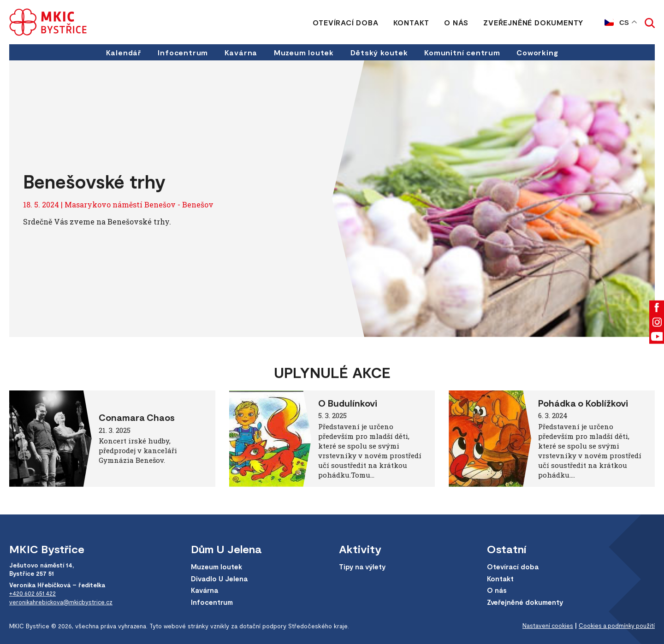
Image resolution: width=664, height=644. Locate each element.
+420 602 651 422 (34, 593)
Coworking (539, 52)
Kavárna (240, 52)
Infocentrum (182, 52)
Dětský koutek (380, 52)
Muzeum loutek (304, 52)
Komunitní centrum (463, 52)
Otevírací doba (345, 22)
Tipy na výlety (363, 567)
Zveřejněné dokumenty (533, 22)
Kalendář (122, 52)
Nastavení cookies (545, 626)
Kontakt (411, 22)
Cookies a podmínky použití (616, 626)
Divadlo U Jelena (220, 579)
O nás (456, 22)
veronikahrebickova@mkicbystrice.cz (62, 602)
